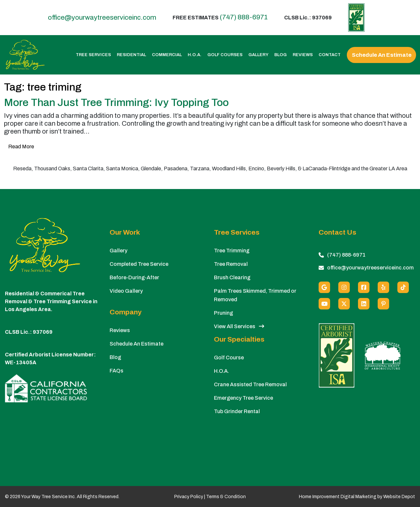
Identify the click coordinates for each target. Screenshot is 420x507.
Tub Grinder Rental (237, 411)
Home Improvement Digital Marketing (338, 497)
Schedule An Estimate (382, 55)
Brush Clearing (232, 277)
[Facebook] (364, 287)
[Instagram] (344, 287)
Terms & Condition (226, 497)
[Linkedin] (364, 304)
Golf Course (229, 358)
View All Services (239, 326)
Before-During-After (134, 277)
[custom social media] (403, 287)
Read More (21, 147)
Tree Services (93, 55)
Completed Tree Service (139, 264)
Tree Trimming (232, 251)
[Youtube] (324, 304)
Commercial (167, 55)
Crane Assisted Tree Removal (250, 384)
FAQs (116, 371)
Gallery (258, 55)
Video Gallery (126, 291)
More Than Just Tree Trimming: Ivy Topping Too (116, 103)
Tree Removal (231, 264)
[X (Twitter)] (344, 304)
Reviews (303, 55)
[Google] (324, 287)
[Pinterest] (383, 304)
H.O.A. (195, 55)
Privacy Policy (189, 497)
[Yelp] (383, 287)
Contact (330, 55)
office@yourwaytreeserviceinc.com (102, 18)
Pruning (223, 313)
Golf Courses (225, 55)
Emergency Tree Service (243, 398)
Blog (281, 55)
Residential (131, 55)
